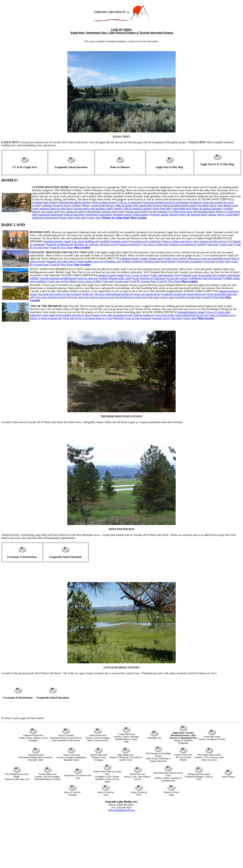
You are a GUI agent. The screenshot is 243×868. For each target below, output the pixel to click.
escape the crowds (177, 278)
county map (94, 218)
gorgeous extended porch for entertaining (166, 202)
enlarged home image (44, 202)
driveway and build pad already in (114, 294)
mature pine (156, 258)
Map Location (139, 218)
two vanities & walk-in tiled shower (80, 212)
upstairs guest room (113, 212)
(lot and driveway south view (131, 297)
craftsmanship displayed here (74, 202)
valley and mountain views (166, 275)
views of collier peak (218, 312)
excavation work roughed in (145, 241)
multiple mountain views (114, 241)
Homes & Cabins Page (116, 218)
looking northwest (133, 261)
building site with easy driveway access (96, 244)
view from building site (86, 241)
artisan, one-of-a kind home (224, 215)
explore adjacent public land (115, 278)
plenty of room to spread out (46, 318)
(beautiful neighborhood (59, 244)
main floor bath (162, 208)
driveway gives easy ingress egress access (91, 297)
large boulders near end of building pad (99, 261)
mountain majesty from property (131, 215)
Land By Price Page (62, 247)
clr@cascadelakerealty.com (121, 810)
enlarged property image (57, 241)
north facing (168, 261)
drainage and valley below (61, 261)
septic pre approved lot (147, 294)
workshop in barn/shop (99, 215)
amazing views (161, 318)
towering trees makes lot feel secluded (60, 294)
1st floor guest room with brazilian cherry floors (196, 212)
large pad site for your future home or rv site (88, 318)
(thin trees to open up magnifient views (209, 258)
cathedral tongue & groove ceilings (62, 205)
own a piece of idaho (90, 281)
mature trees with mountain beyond (112, 315)
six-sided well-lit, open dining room (217, 205)
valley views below (175, 258)
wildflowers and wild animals (206, 278)
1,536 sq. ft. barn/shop (129, 202)
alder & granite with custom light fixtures (138, 205)
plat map (81, 218)
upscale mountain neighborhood (58, 278)
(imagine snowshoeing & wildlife (187, 244)
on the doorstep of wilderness (149, 278)
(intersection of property (189, 261)
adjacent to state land (42, 315)
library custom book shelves (98, 205)
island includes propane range (179, 205)
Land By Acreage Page (143, 281)
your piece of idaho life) (155, 244)
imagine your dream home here (200, 275)
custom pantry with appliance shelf (93, 208)
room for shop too (88, 278)
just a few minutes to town (51, 297)
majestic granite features (164, 215)
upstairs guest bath (136, 212)
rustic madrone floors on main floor (52, 208)
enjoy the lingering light (193, 215)
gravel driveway (197, 294)
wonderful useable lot (174, 294)
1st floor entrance (158, 212)
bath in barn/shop (74, 215)
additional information (45, 218)
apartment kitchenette (51, 215)
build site (88, 294)
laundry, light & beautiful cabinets (133, 208)
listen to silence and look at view (181, 241)
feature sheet (67, 218)
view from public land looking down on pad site (182, 315)
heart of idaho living (104, 202)
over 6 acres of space (137, 275)
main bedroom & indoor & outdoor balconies (197, 208)
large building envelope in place (73, 315)
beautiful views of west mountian (132, 318)
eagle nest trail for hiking (63, 281)
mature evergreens (130, 244)
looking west (152, 261)
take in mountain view (223, 315)
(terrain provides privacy (213, 241)
